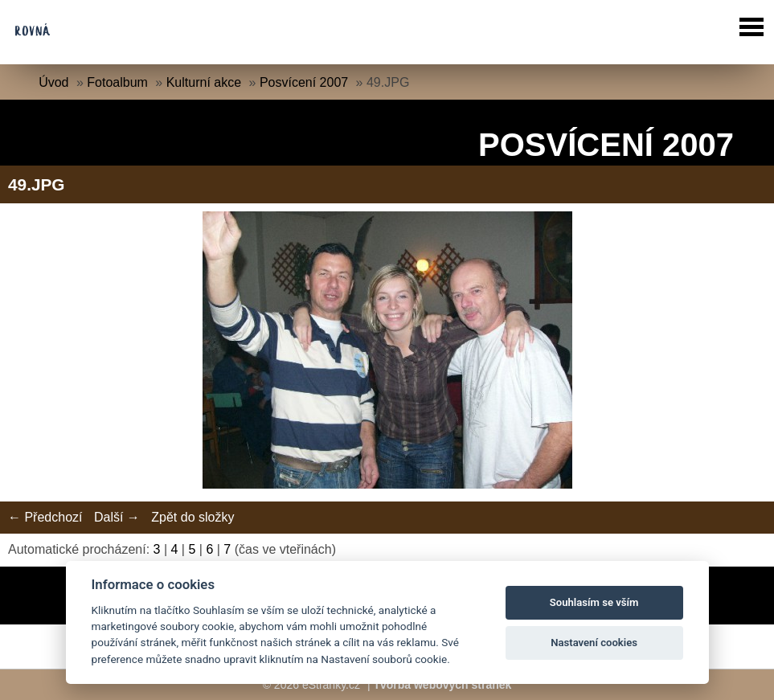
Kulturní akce (204, 82)
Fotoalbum (117, 82)
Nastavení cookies (594, 643)
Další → (117, 517)
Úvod (53, 82)
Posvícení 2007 (304, 82)
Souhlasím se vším (594, 602)
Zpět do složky (192, 517)
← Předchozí (45, 517)
